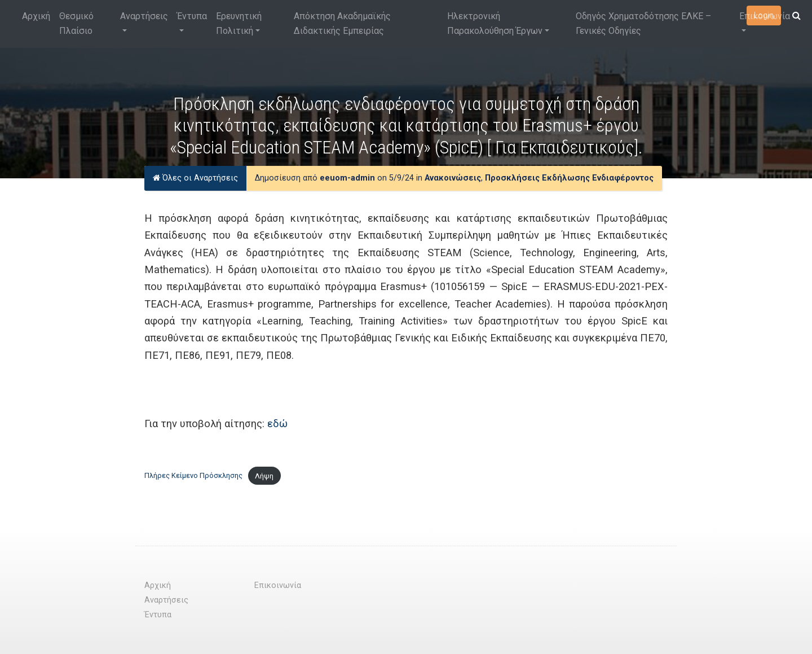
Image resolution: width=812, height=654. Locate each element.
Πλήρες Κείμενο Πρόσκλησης (193, 476)
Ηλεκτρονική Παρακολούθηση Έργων (495, 23)
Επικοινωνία (765, 16)
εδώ (277, 423)
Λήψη (264, 476)
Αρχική (36, 16)
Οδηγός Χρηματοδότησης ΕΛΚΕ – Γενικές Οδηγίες (643, 23)
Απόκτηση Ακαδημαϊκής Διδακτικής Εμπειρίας (342, 23)
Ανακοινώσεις (453, 178)
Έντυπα (192, 16)
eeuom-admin (347, 178)
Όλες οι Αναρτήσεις (195, 178)
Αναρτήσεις (144, 16)
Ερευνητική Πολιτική (239, 23)
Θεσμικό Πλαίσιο (76, 23)
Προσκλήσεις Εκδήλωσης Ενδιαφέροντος (569, 178)
